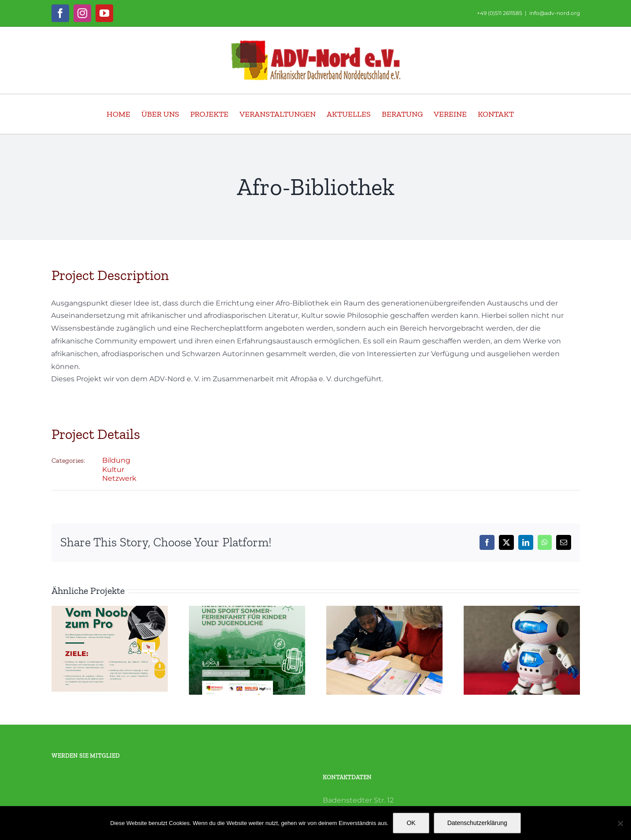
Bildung (116, 460)
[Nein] (620, 823)
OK (411, 823)
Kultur (113, 470)
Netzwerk (119, 478)
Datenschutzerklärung (477, 823)
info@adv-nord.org (555, 13)
